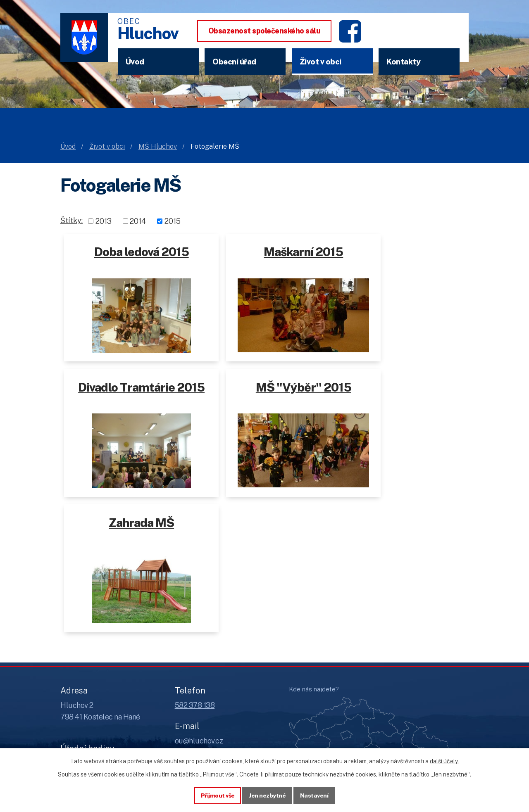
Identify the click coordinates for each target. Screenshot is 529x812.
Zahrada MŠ (267, 391)
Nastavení (315, 795)
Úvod (135, 62)
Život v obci (320, 62)
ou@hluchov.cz (199, 609)
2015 (173, 221)
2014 (138, 221)
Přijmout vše (218, 795)
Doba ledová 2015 (128, 252)
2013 (104, 221)
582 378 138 (195, 573)
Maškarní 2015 (264, 252)
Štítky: (71, 220)
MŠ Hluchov (158, 146)
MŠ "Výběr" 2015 (130, 391)
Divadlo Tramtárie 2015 (400, 259)
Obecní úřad (234, 62)
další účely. (444, 761)
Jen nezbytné (268, 795)
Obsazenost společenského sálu (264, 31)
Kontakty (403, 62)
